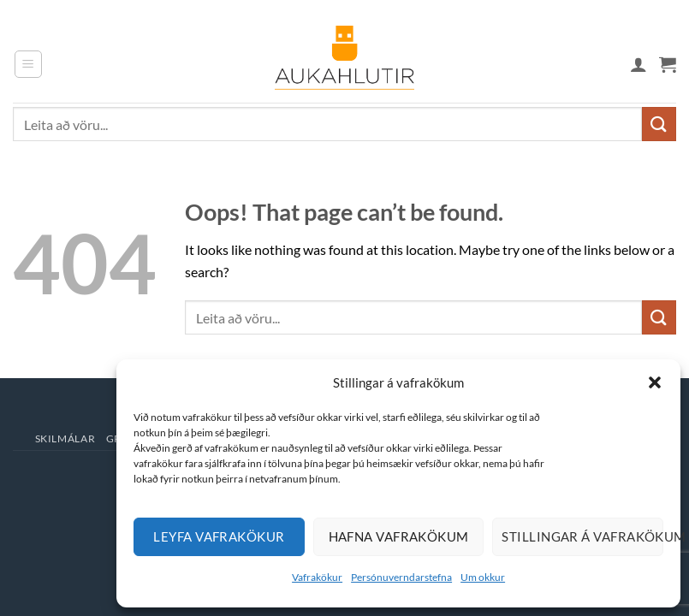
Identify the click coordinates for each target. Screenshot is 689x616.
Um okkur (483, 577)
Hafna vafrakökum (399, 536)
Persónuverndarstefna (401, 577)
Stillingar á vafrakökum (582, 536)
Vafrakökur (317, 577)
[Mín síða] (639, 64)
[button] (655, 382)
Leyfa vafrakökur (219, 536)
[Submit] (659, 124)
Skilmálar (65, 438)
